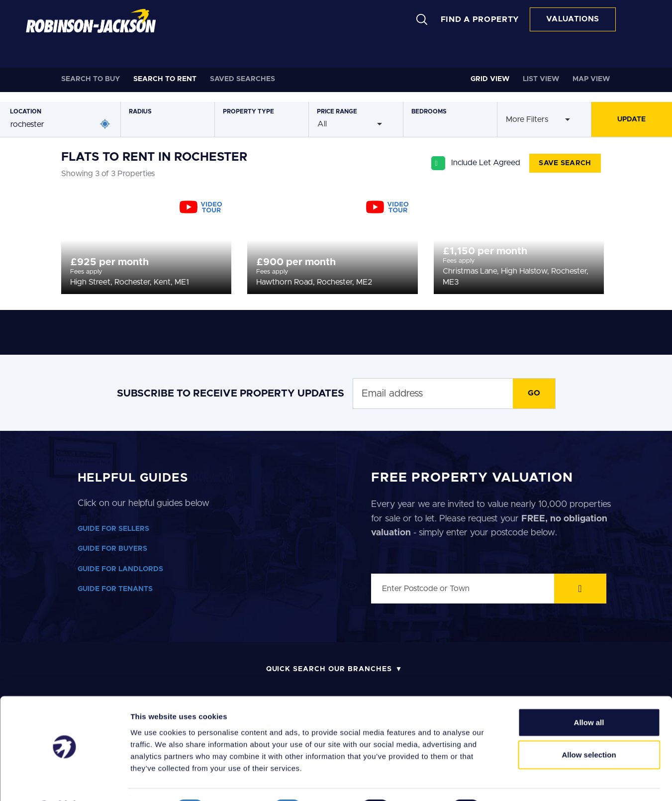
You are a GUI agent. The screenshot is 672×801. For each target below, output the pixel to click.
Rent (165, 79)
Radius (140, 111)
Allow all (589, 695)
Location (26, 111)
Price (337, 111)
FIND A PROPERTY (480, 19)
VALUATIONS (573, 19)
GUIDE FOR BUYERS (112, 549)
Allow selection (589, 728)
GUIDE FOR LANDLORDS (120, 569)
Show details (522, 781)
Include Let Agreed (486, 163)
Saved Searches (242, 79)
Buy (91, 79)
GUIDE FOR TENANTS (115, 589)
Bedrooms (429, 111)
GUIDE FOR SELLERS (113, 529)
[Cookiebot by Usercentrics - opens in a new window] (64, 782)
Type (248, 111)
